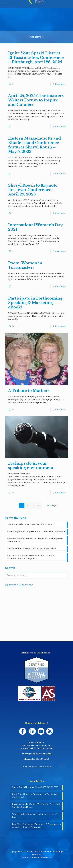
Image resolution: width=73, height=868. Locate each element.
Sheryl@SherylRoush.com (37, 754)
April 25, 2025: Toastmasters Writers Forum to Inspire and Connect (36, 100)
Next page (53, 505)
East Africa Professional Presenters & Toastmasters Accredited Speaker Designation (32, 557)
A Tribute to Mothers (29, 391)
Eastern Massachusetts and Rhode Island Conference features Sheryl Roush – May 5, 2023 (35, 145)
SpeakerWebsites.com (42, 857)
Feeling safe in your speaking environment (31, 466)
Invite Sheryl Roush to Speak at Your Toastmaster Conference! (36, 531)
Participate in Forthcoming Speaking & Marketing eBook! (35, 303)
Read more (60, 84)
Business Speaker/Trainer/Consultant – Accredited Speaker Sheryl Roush (35, 540)
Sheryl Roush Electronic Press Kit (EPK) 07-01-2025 (30, 524)
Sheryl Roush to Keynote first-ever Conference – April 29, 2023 (33, 190)
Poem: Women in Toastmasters (25, 265)
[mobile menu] (4, 5)
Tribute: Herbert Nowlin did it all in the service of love (32, 548)
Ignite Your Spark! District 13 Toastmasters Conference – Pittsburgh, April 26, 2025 (36, 58)
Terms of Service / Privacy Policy (36, 767)
